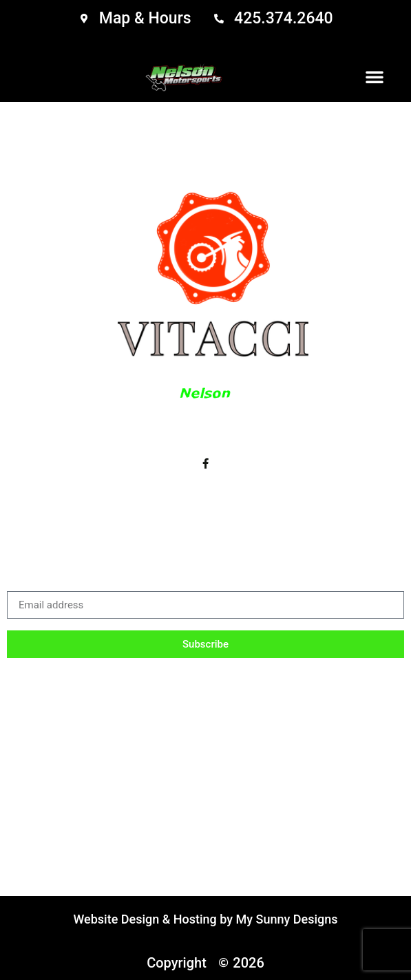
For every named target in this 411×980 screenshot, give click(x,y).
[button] (375, 76)
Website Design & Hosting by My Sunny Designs (205, 919)
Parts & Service (245, 687)
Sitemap (205, 719)
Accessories (138, 687)
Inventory (54, 687)
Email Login (348, 687)
